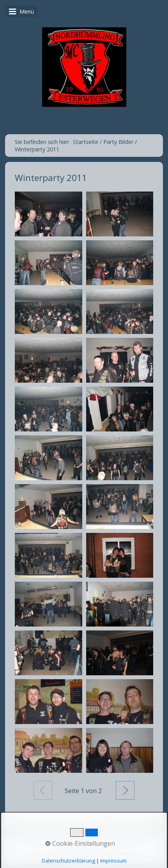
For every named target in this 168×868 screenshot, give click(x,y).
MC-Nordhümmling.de (84, 116)
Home (36, 840)
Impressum (90, 840)
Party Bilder (125, 840)
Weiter (125, 790)
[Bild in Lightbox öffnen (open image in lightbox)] (49, 214)
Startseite (86, 142)
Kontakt (60, 840)
